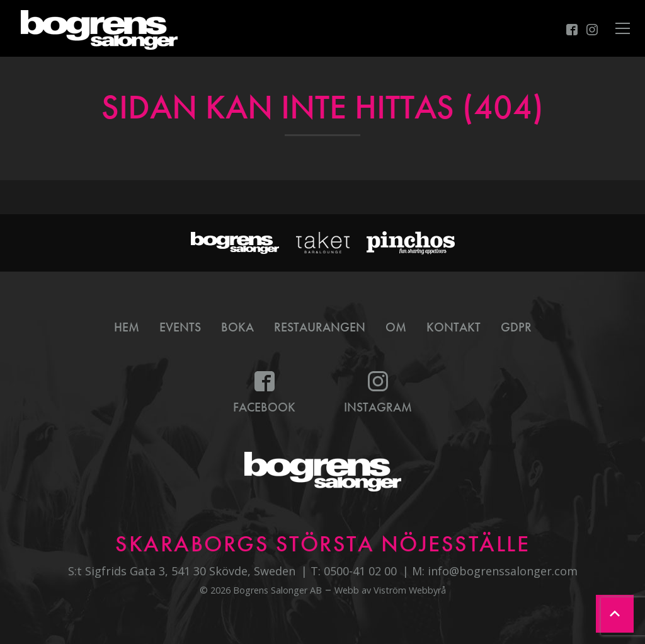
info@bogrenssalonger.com (503, 571)
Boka (237, 327)
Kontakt (454, 327)
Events (180, 327)
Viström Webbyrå (410, 590)
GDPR (516, 327)
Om (396, 327)
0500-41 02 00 (360, 571)
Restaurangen (320, 327)
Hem (127, 327)
